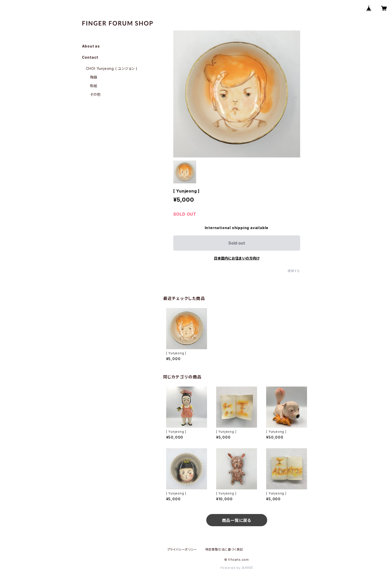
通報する (294, 271)
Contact (90, 57)
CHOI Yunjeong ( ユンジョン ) (112, 68)
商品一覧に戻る (237, 520)
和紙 (94, 86)
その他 (95, 94)
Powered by (237, 568)
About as (91, 46)
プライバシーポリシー (182, 549)
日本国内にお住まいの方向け (237, 258)
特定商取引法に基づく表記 (224, 549)
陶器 (94, 77)
